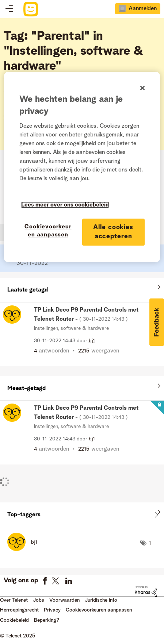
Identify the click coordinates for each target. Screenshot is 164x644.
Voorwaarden (64, 600)
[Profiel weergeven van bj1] (92, 341)
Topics (9, 9)
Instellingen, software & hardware (71, 328)
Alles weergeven (82, 288)
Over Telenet (14, 600)
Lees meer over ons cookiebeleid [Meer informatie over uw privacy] (65, 205)
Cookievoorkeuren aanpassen (99, 610)
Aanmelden (143, 9)
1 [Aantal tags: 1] (150, 544)
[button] (157, 322)
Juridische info (101, 600)
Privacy (52, 610)
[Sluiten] (142, 88)
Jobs (39, 600)
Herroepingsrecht (19, 610)
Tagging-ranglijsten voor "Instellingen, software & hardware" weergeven (82, 515)
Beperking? (47, 620)
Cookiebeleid (14, 620)
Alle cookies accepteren (113, 232)
